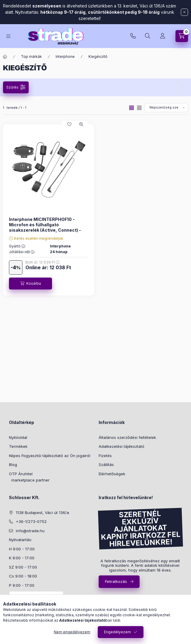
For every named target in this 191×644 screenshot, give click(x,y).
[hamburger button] (8, 36)
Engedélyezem (117, 632)
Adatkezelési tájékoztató (122, 446)
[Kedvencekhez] (69, 124)
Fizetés (105, 456)
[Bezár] (184, 12)
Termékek (18, 446)
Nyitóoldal (18, 437)
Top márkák (31, 56)
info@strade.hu (30, 531)
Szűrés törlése (182, 87)
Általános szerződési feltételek (127, 437)
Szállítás (106, 465)
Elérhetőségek (112, 474)
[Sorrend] (166, 108)
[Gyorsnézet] (81, 124)
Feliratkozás (116, 581)
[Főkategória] (5, 57)
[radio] (139, 108)
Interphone (65, 56)
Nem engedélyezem (72, 632)
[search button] (148, 36)
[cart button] (182, 36)
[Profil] (163, 36)
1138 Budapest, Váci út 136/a (42, 513)
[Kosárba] (30, 284)
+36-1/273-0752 (133, 36)
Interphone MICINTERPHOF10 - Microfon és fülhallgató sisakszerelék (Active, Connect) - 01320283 (45, 227)
